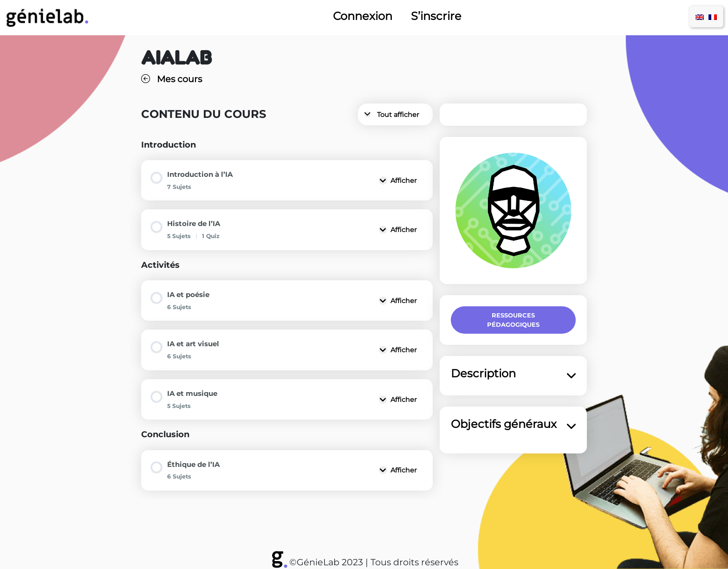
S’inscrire (436, 16)
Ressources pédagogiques (513, 320)
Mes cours (172, 79)
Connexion (363, 16)
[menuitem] (700, 16)
